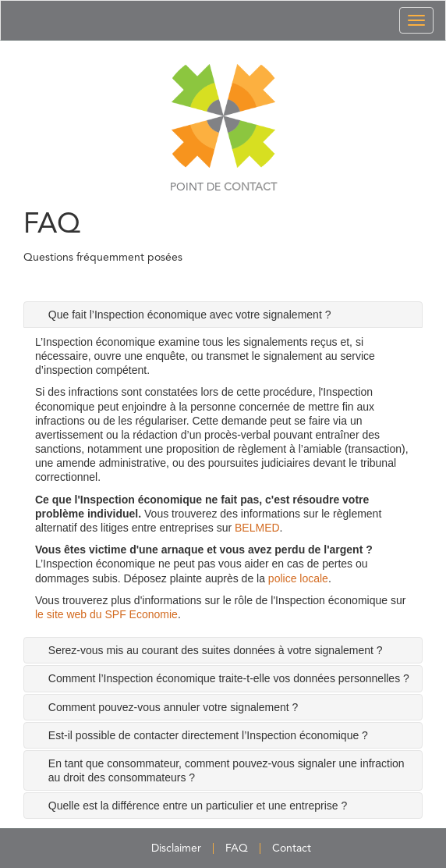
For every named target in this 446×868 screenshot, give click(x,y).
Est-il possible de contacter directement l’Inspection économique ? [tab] (208, 735)
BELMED (257, 528)
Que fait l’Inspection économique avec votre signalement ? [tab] (190, 315)
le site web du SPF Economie (106, 614)
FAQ (237, 848)
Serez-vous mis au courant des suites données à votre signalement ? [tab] (216, 650)
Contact (292, 848)
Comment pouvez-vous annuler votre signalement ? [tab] (173, 707)
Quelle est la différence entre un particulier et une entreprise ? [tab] (198, 806)
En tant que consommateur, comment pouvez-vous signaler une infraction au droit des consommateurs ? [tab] (227, 770)
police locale (298, 578)
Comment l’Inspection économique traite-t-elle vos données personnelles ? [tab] (229, 678)
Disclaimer (176, 848)
